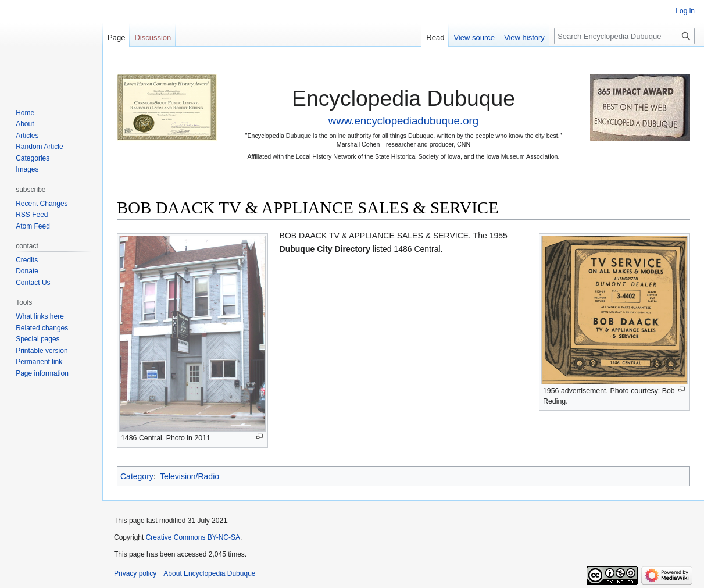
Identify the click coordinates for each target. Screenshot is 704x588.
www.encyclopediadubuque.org (403, 121)
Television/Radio (190, 476)
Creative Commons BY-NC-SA (193, 537)
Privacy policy (135, 573)
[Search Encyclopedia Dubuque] (624, 36)
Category (137, 476)
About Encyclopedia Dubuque (209, 573)
